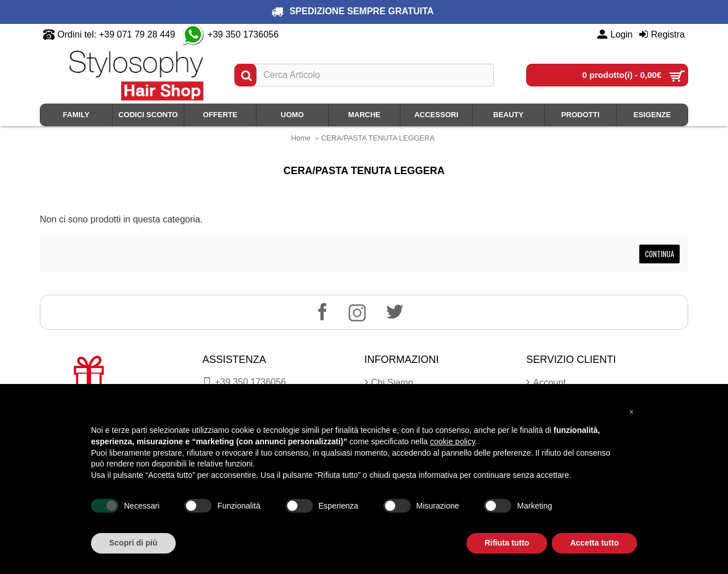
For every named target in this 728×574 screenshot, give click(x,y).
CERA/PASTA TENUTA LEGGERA (378, 138)
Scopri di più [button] (133, 543)
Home (301, 138)
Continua (659, 254)
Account (546, 383)
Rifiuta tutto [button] (507, 543)
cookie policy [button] (452, 441)
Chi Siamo (389, 383)
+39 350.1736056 (244, 382)
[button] (631, 411)
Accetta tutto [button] (594, 543)
